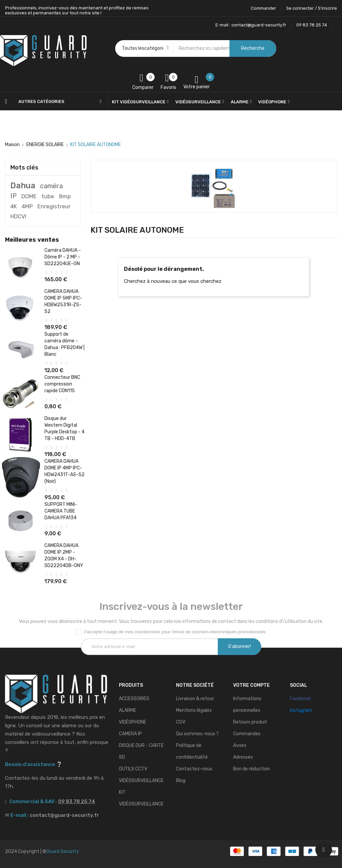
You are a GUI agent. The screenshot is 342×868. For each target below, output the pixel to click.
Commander (264, 8)
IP (14, 196)
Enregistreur (54, 206)
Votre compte (251, 685)
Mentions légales (194, 710)
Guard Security (63, 851)
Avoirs (240, 745)
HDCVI (18, 216)
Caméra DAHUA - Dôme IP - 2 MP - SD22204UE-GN (63, 257)
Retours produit (250, 722)
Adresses (243, 757)
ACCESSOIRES (134, 699)
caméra (51, 186)
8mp (65, 196)
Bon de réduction (251, 769)
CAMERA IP (130, 734)
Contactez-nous (194, 769)
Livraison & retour (195, 699)
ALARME (128, 710)
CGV (181, 722)
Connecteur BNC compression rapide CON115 (62, 384)
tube (48, 196)
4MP (27, 206)
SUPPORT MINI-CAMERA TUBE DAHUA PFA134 (61, 511)
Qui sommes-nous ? (197, 734)
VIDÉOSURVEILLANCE (141, 781)
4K (14, 206)
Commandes (247, 734)
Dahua (23, 186)
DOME (29, 196)
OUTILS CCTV (133, 769)
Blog (181, 781)
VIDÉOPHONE (133, 722)
